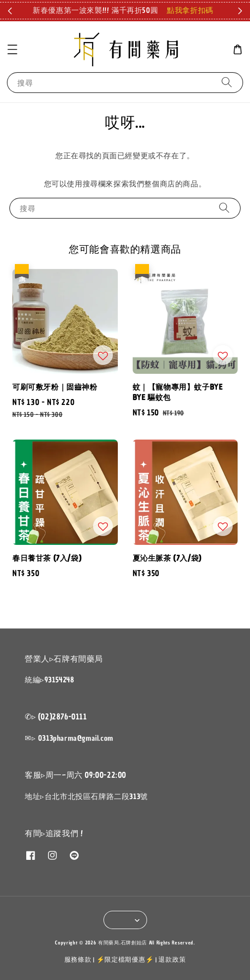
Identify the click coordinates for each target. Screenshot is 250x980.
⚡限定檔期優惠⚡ (125, 959)
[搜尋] (227, 82)
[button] (12, 49)
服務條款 (78, 959)
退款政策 (172, 959)
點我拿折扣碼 (190, 10)
